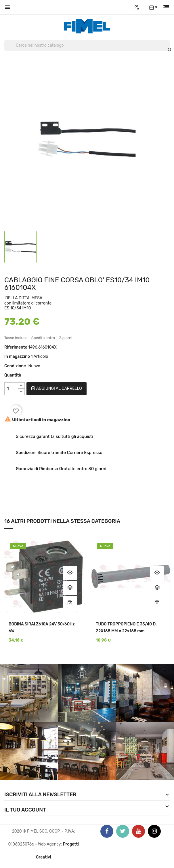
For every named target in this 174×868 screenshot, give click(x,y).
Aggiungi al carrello (56, 388)
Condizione (15, 366)
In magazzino (17, 357)
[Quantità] (11, 389)
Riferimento (16, 347)
